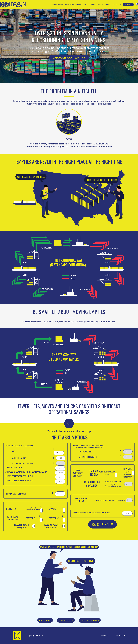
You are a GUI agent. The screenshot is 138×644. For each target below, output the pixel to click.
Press (108, 5)
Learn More (45, 621)
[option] (69, 46)
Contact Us (116, 5)
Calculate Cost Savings (69, 58)
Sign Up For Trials (90, 621)
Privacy (105, 636)
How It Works (58, 5)
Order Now (128, 4)
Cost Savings (89, 5)
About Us (100, 5)
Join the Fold (66, 621)
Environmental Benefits (74, 5)
